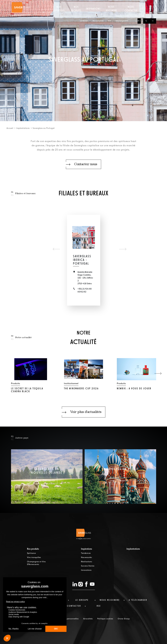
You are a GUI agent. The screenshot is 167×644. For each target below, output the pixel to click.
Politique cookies (105, 619)
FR (139, 3)
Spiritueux (32, 553)
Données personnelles (68, 619)
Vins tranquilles (34, 558)
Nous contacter (131, 14)
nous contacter (70, 606)
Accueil (10, 128)
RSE (109, 3)
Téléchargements (122, 3)
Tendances (86, 553)
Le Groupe (84, 3)
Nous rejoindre (111, 14)
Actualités (88, 619)
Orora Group (124, 619)
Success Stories (88, 566)
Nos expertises (59, 14)
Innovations (86, 570)
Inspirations (93, 14)
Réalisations (87, 562)
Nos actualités (98, 3)
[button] (158, 373)
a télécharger (138, 600)
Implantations (23, 128)
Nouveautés (86, 558)
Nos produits (76, 14)
